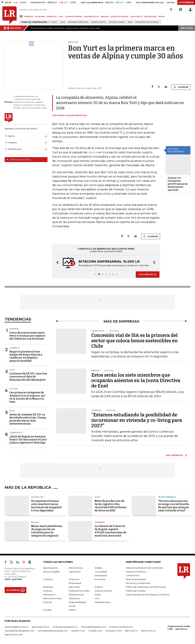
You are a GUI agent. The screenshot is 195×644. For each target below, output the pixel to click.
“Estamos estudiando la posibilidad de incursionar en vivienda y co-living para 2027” (137, 420)
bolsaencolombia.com (121, 627)
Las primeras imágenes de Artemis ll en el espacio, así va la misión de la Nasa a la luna (27, 397)
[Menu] (22, 16)
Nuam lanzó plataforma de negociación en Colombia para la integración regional (47, 531)
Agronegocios (50, 568)
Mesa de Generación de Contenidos (144, 568)
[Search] (171, 10)
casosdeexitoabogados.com (20, 631)
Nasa (54, 22)
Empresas (48, 587)
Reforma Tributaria (78, 22)
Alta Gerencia (76, 568)
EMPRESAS (52, 17)
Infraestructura (76, 595)
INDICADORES (151, 17)
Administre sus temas (19, 160)
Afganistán (37, 497)
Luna (62, 22)
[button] (57, 263)
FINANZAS (29, 17)
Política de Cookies (136, 591)
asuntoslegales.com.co (17, 627)
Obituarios (74, 598)
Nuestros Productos (136, 572)
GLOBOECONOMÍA (73, 17)
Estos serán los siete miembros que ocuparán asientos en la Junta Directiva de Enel (136, 380)
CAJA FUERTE (136, 17)
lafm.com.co (131, 631)
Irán (130, 22)
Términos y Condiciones (138, 583)
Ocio (97, 598)
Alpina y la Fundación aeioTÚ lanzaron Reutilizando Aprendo (178, 184)
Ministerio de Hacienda (147, 22)
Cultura (14, 389)
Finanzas (47, 591)
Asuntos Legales (51, 572)
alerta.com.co (148, 631)
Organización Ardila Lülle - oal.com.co (179, 628)
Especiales (74, 587)
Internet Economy (52, 598)
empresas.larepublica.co (65, 627)
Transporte (16, 433)
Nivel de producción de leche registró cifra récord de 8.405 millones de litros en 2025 (111, 506)
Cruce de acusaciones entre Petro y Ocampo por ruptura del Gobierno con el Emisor (27, 336)
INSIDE (162, 17)
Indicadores (49, 595)
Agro (97, 497)
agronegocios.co (40, 627)
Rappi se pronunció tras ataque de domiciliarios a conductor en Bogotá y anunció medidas (26, 356)
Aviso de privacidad (136, 579)
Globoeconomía (103, 591)
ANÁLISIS (105, 17)
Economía (100, 579)
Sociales (47, 610)
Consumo (48, 579)
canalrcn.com (78, 631)
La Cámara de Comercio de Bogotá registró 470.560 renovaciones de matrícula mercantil (111, 531)
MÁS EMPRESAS (175, 455)
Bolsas (35, 522)
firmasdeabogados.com (94, 627)
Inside (98, 595)
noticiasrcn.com (114, 631)
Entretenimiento (167, 497)
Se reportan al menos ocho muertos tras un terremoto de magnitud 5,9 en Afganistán (46, 506)
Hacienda (14, 329)
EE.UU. (12, 370)
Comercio (14, 348)
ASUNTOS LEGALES (119, 17)
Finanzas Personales (79, 591)
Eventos (99, 587)
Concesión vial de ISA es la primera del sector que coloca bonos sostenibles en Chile (134, 341)
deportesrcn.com (14, 634)
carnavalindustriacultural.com (53, 631)
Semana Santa (99, 22)
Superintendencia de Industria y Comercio (148, 595)
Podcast (47, 602)
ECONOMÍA (40, 17)
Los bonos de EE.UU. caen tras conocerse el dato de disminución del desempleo (28, 377)
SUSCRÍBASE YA (148, 274)
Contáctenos (133, 575)
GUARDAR (181, 87)
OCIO (61, 17)
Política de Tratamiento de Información (146, 587)
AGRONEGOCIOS (91, 17)
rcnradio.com (95, 631)
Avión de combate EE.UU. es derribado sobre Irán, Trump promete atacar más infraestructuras (28, 419)
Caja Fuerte (75, 572)
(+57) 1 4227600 (13, 579)
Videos (72, 610)
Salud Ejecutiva (103, 602)
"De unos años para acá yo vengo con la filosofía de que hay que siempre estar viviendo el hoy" (174, 506)
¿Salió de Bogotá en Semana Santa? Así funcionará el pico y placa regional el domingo (28, 440)
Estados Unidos (117, 22)
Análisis (98, 568)
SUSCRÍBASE (186, 2)
